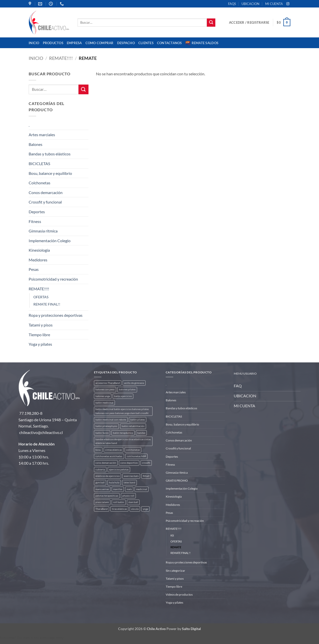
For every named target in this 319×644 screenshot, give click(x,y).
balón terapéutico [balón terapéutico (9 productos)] (123, 433)
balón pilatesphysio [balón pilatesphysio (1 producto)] (106, 426)
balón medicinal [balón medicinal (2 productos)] (104, 403)
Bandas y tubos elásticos (50, 154)
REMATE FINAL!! (47, 304)
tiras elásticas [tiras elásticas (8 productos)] (119, 509)
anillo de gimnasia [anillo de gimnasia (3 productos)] (134, 383)
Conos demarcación (46, 192)
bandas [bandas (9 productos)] (141, 433)
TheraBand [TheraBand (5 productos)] (102, 509)
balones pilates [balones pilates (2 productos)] (127, 389)
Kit (172, 535)
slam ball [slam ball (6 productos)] (133, 502)
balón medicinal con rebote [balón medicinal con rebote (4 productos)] (111, 420)
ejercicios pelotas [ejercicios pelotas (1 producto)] (119, 470)
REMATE (176, 547)
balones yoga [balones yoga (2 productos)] (103, 396)
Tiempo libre (39, 335)
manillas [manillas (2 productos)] (118, 489)
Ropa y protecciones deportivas (56, 315)
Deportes (37, 212)
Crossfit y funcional (45, 202)
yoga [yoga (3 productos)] (145, 509)
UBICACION (250, 4)
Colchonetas (40, 183)
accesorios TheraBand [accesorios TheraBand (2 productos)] (108, 383)
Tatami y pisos (41, 325)
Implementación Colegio (50, 241)
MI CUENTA (274, 4)
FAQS (232, 4)
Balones (36, 144)
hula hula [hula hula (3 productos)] (114, 483)
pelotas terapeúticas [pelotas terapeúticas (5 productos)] (107, 496)
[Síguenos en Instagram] (288, 4)
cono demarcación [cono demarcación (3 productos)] (106, 463)
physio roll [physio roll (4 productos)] (128, 496)
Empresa (74, 43)
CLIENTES (146, 43)
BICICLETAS (39, 163)
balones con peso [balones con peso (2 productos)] (105, 389)
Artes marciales (42, 135)
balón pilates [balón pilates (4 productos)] (138, 420)
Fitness (35, 221)
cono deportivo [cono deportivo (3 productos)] (129, 463)
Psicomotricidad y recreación (53, 279)
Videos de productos (179, 594)
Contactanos (169, 43)
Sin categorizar (175, 571)
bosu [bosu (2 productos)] (98, 450)
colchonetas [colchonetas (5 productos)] (133, 450)
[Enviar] (211, 23)
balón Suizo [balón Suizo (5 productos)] (102, 433)
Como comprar (100, 43)
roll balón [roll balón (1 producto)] (119, 502)
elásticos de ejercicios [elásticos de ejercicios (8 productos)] (108, 476)
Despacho (126, 43)
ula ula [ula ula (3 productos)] (135, 509)
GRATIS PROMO (177, 481)
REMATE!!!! (61, 58)
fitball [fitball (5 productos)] (146, 476)
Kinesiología (39, 250)
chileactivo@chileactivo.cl (41, 432)
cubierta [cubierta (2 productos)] (100, 470)
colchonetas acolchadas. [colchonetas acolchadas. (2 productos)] (109, 456)
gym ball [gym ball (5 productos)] (100, 483)
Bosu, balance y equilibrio (50, 173)
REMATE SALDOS (202, 43)
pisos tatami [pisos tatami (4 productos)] (102, 502)
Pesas (34, 269)
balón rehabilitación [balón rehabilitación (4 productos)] (133, 426)
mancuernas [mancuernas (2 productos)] (102, 489)
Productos (53, 43)
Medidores (38, 260)
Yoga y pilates (40, 344)
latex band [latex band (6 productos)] (129, 483)
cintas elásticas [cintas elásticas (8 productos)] (114, 450)
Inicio (34, 43)
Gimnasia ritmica (43, 231)
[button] (249, 22)
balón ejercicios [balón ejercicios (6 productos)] (123, 396)
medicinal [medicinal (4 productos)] (142, 489)
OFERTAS (41, 297)
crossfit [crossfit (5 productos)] (146, 463)
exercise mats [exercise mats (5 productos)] (131, 476)
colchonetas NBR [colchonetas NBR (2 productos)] (136, 456)
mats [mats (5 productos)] (129, 489)
